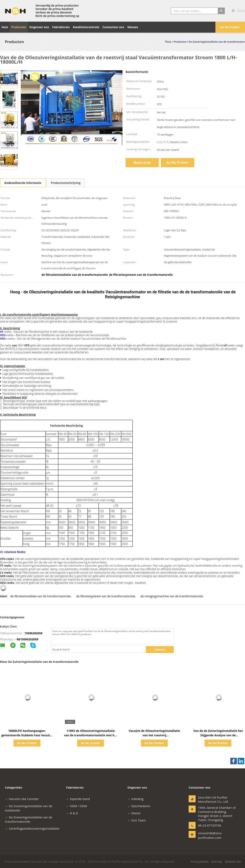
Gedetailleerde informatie (23, 183)
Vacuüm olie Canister (22, 799)
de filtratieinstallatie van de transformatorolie (40, 596)
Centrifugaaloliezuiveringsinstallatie (32, 828)
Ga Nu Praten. (230, 27)
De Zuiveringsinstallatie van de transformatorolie (29, 819)
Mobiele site (233, 862)
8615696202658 (28, 639)
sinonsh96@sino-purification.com (210, 835)
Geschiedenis (139, 806)
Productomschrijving (66, 183)
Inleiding (135, 799)
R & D (72, 813)
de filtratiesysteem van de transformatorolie (106, 596)
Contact (160, 649)
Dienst (134, 813)
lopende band (78, 799)
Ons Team (137, 820)
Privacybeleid (199, 862)
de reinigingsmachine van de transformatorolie (172, 596)
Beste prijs (142, 162)
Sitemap (217, 862)
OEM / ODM (77, 806)
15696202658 (33, 633)
